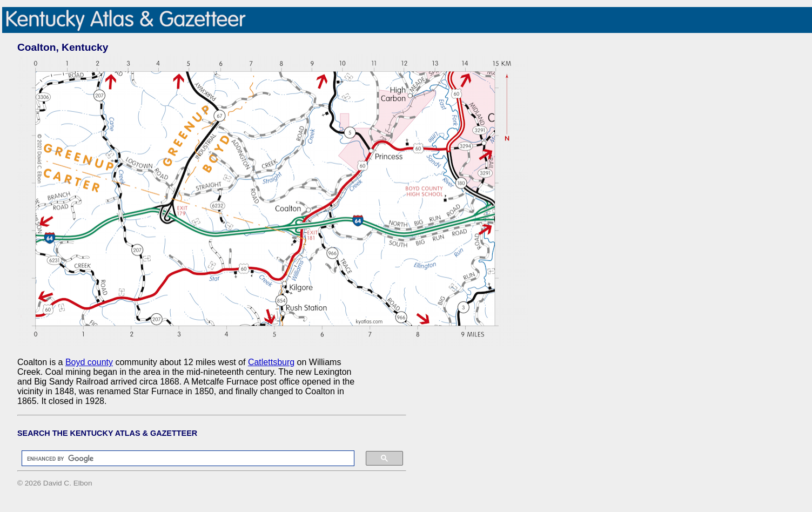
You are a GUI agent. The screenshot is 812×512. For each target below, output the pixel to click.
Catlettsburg (271, 362)
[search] (183, 459)
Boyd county (89, 362)
